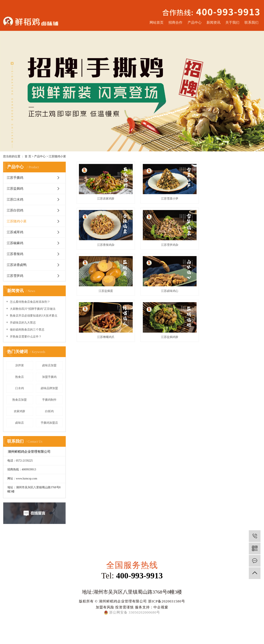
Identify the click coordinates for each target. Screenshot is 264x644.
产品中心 (195, 23)
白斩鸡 (49, 411)
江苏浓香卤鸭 (17, 265)
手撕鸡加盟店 (49, 423)
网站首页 (157, 23)
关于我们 (232, 23)
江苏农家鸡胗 (105, 198)
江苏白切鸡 (15, 210)
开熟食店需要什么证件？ (25, 337)
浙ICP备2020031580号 (167, 601)
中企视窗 (161, 607)
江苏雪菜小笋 (169, 198)
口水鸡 (20, 388)
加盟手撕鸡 (49, 377)
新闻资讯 (213, 23)
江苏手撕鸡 (15, 178)
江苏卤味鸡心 (232, 244)
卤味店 (20, 423)
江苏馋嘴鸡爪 (105, 290)
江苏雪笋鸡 (15, 276)
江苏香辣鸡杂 (232, 198)
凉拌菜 (20, 365)
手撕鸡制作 (49, 400)
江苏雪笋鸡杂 (105, 244)
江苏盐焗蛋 (169, 244)
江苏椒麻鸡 (15, 243)
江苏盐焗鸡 (15, 189)
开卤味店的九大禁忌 (22, 323)
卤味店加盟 (49, 365)
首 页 (28, 156)
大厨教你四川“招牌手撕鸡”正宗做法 (32, 309)
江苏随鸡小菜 (57, 156)
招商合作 (175, 23)
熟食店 (20, 377)
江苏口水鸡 (15, 199)
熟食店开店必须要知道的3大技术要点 (33, 316)
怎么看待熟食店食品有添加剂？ (30, 302)
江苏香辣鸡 (15, 254)
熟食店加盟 (20, 400)
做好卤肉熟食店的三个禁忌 (27, 330)
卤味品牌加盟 (49, 388)
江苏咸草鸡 (15, 232)
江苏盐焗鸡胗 (169, 290)
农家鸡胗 (20, 411)
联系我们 (251, 23)
